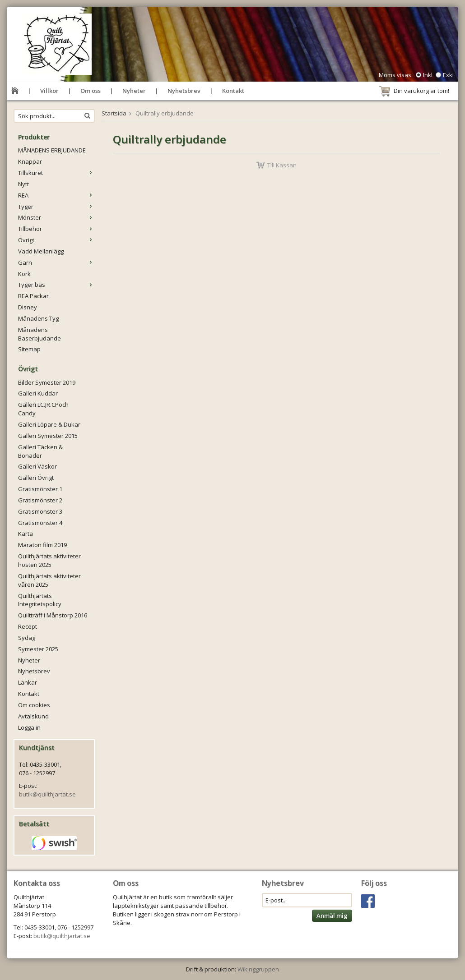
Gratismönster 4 (40, 523)
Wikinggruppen (258, 969)
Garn (56, 262)
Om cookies (34, 705)
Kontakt (233, 91)
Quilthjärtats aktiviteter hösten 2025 (49, 560)
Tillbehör (56, 229)
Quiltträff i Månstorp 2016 (53, 615)
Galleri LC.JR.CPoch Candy (43, 409)
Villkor (49, 91)
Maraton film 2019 (42, 545)
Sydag (27, 638)
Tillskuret (56, 173)
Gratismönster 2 (40, 500)
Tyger (56, 207)
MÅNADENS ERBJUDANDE (52, 150)
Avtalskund (33, 716)
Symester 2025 (38, 649)
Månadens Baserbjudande (40, 334)
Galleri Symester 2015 (48, 436)
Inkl (428, 75)
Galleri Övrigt (36, 478)
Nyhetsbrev (184, 91)
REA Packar (33, 296)
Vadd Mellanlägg (41, 251)
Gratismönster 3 (40, 511)
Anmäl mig (332, 916)
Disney (28, 307)
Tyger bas (56, 285)
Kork (24, 274)
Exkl (448, 75)
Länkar (28, 682)
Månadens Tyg (38, 318)
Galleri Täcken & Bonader (40, 451)
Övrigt (56, 240)
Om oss (91, 91)
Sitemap (29, 349)
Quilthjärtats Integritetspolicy (40, 600)
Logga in (29, 727)
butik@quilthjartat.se (47, 794)
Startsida (114, 113)
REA (56, 195)
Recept (28, 626)
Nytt (23, 184)
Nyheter (134, 91)
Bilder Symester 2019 (47, 382)
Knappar (30, 161)
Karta (26, 534)
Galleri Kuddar (38, 393)
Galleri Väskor (37, 466)
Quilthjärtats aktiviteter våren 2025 (49, 580)
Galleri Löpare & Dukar (49, 424)
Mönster (56, 217)
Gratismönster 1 (40, 489)
